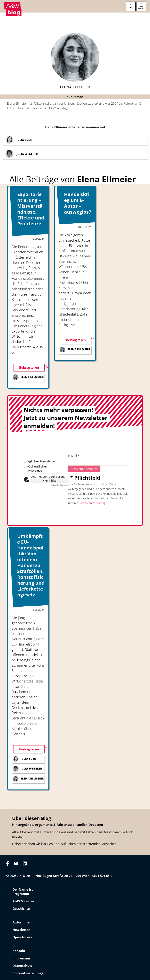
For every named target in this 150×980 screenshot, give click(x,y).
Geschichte (21, 909)
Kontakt (19, 951)
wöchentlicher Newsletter (37, 469)
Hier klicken (50, 481)
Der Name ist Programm (23, 892)
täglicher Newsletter (41, 461)
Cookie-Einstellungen (29, 973)
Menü (141, 9)
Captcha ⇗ (60, 485)
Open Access (22, 937)
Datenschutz (22, 966)
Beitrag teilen (29, 368)
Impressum (21, 958)
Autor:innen (22, 922)
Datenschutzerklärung (92, 503)
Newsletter (21, 930)
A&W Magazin (23, 901)
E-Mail (74, 456)
